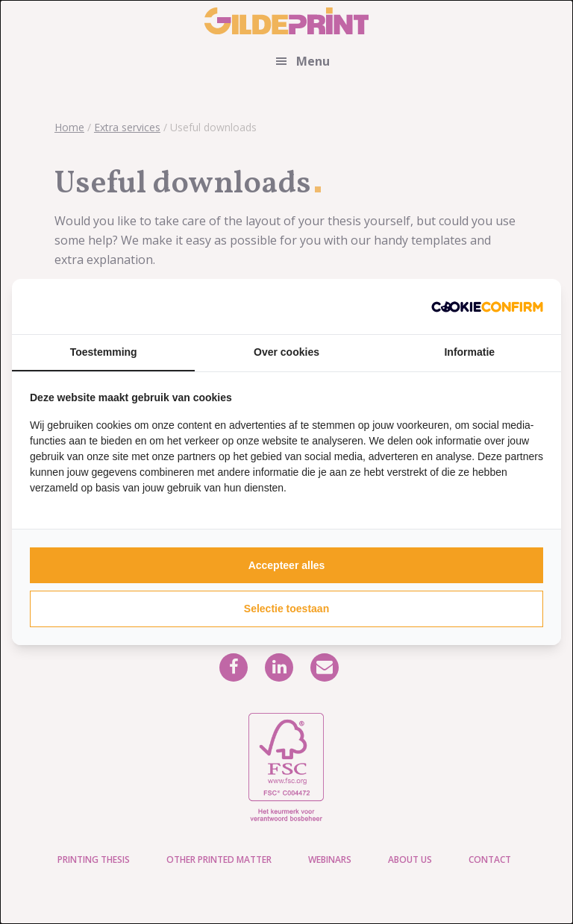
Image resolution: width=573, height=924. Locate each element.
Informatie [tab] (469, 352)
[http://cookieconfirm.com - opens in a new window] (487, 307)
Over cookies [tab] (286, 352)
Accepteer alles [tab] (287, 565)
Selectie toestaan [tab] (286, 609)
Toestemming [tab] (104, 352)
